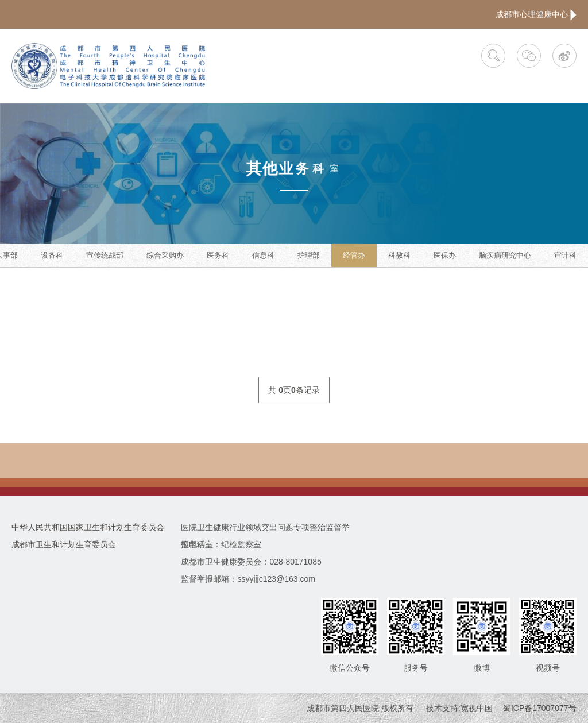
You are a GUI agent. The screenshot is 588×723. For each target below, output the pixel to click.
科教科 (399, 255)
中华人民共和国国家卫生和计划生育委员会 (88, 527)
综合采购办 (165, 255)
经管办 (354, 255)
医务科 (218, 255)
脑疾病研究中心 (505, 255)
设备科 (52, 255)
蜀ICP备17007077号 (540, 708)
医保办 (445, 255)
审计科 (565, 255)
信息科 (263, 255)
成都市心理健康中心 (536, 14)
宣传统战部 (105, 255)
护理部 (309, 255)
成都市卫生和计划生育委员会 (64, 544)
